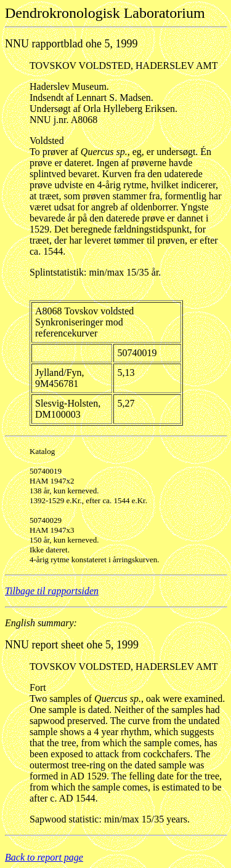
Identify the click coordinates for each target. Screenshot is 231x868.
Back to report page (44, 857)
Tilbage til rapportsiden (52, 591)
